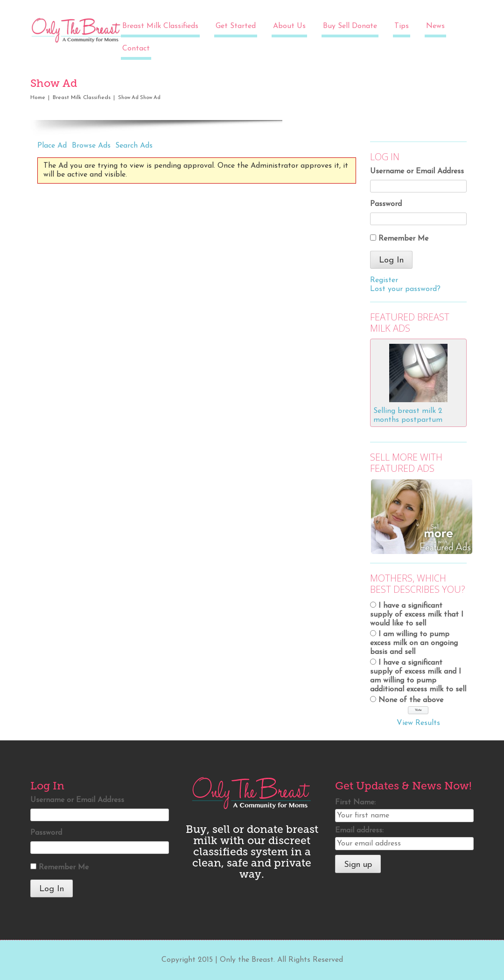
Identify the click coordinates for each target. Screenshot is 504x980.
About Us (289, 26)
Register (384, 280)
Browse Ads (91, 146)
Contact (136, 49)
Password (386, 204)
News (435, 26)
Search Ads (134, 146)
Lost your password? (405, 289)
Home (38, 98)
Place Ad (52, 146)
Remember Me (403, 239)
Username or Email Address (417, 171)
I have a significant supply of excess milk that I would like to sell (417, 615)
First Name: (355, 802)
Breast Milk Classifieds (160, 26)
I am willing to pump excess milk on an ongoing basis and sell (414, 643)
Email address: (359, 831)
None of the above (411, 700)
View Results (418, 723)
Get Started (236, 26)
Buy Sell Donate (350, 26)
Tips (402, 26)
